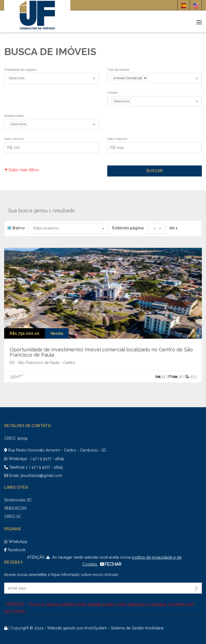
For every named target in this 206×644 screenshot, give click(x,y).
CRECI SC (13, 517)
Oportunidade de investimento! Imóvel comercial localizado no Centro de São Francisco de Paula (101, 352)
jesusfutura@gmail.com (42, 475)
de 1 (173, 228)
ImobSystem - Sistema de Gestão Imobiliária (124, 628)
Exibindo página (128, 228)
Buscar (155, 171)
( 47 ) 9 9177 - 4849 (47, 459)
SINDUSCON (15, 508)
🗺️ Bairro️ (16, 228)
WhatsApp (16, 542)
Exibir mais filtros (22, 170)
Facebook (15, 550)
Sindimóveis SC (18, 500)
